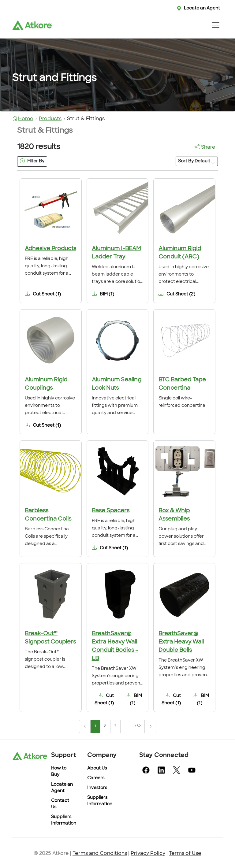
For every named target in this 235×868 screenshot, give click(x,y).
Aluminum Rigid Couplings (46, 384)
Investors (97, 788)
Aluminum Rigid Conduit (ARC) (180, 253)
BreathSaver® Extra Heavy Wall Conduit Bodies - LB (115, 646)
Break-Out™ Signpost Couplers (50, 638)
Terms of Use (185, 854)
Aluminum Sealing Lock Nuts (117, 384)
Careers (96, 778)
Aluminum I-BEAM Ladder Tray (116, 253)
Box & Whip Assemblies (174, 515)
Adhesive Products (50, 249)
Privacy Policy (148, 854)
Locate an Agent (202, 8)
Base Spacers (111, 511)
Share (205, 147)
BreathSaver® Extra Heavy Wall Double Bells (181, 642)
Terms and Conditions (100, 854)
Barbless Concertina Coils (48, 515)
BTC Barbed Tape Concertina (182, 384)
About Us (97, 768)
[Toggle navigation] (216, 25)
